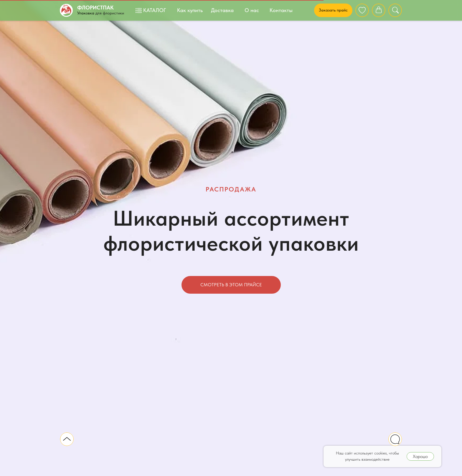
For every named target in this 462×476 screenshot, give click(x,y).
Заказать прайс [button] (333, 10)
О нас (252, 10)
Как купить (190, 10)
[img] (362, 10)
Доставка (222, 10)
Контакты (281, 10)
